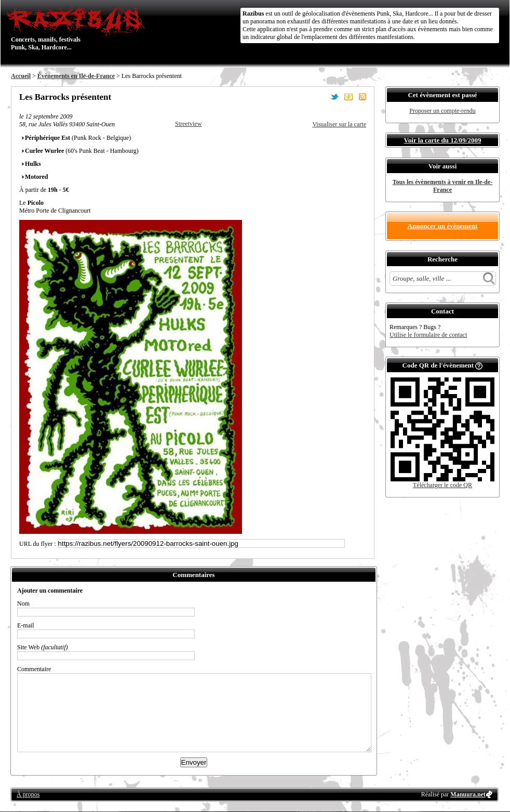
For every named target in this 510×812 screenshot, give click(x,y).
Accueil (21, 76)
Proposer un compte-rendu (442, 111)
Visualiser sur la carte (339, 124)
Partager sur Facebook (320, 97)
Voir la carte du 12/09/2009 (443, 140)
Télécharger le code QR (442, 485)
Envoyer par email (348, 97)
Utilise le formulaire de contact (428, 335)
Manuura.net (468, 794)
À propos (28, 794)
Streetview (188, 124)
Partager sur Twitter (334, 97)
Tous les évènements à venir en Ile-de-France (443, 186)
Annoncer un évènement (443, 226)
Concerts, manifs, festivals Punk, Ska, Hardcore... (78, 28)
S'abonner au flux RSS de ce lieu (363, 97)
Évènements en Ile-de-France (76, 76)
